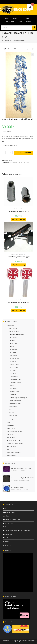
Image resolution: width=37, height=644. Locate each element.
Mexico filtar (11, 428)
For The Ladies (12, 446)
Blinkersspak (13, 343)
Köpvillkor (7, 538)
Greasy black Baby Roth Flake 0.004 (22, 478)
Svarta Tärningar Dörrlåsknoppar (18, 257)
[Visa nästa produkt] (34, 49)
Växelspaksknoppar (15, 404)
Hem (7, 18)
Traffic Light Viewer (15, 401)
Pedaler (12, 386)
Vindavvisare (13, 410)
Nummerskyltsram (15, 383)
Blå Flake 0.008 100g (18, 488)
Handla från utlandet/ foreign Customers (17, 531)
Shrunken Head (14, 392)
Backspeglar (13, 337)
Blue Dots (12, 346)
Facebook (6, 516)
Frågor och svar (8, 523)
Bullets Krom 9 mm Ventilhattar (19, 211)
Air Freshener (14, 328)
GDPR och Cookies (9, 512)
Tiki (8, 449)
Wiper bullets (13, 416)
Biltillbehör (27, 163)
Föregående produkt (11, 49)
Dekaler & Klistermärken (15, 431)
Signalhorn (13, 395)
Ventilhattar (22, 209)
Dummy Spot (13, 361)
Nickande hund (14, 376)
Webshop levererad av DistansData (25, 641)
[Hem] (3, 40)
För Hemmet (11, 437)
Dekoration (11, 434)
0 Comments (22, 470)
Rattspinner (13, 389)
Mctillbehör (11, 425)
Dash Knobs (13, 355)
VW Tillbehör (13, 413)
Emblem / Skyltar (15, 364)
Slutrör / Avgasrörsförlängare (18, 398)
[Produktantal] (7, 153)
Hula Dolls (12, 370)
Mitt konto (10, 22)
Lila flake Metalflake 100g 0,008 (21, 468)
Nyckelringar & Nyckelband (15, 443)
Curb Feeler (13, 352)
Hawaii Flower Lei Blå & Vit (20, 40)
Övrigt (11, 419)
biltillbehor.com (17, 641)
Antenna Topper (14, 331)
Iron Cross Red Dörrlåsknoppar (18, 302)
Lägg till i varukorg (23, 153)
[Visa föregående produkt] (3, 49)
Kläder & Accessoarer (14, 440)
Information (27, 18)
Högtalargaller (14, 367)
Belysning (12, 340)
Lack (9, 422)
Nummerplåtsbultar (15, 380)
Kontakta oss (8, 534)
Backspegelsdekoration (16, 163)
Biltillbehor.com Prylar (14, 453)
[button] (33, 54)
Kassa (20, 22)
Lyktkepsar (13, 373)
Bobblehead (13, 349)
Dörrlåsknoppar (22, 254)
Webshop (15, 18)
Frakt (5, 527)
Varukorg (28, 22)
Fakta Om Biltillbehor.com (12, 520)
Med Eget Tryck (12, 456)
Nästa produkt (28, 49)
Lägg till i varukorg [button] (18, 219)
